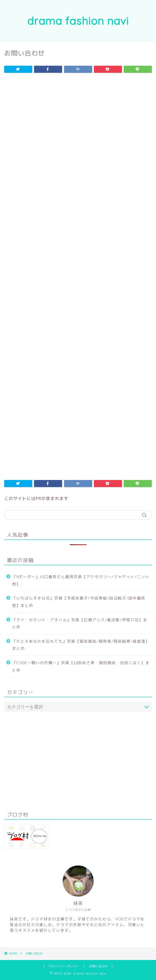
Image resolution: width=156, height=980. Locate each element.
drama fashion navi (78, 21)
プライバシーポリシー (64, 966)
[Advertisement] (78, 124)
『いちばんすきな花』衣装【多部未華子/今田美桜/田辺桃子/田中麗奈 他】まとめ (79, 602)
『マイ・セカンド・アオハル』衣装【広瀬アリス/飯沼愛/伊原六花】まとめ (80, 623)
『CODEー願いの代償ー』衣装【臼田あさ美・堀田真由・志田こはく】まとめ (81, 666)
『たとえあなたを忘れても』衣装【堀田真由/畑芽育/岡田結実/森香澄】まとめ (81, 645)
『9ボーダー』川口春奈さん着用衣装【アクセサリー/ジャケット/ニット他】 (81, 580)
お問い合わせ (98, 966)
